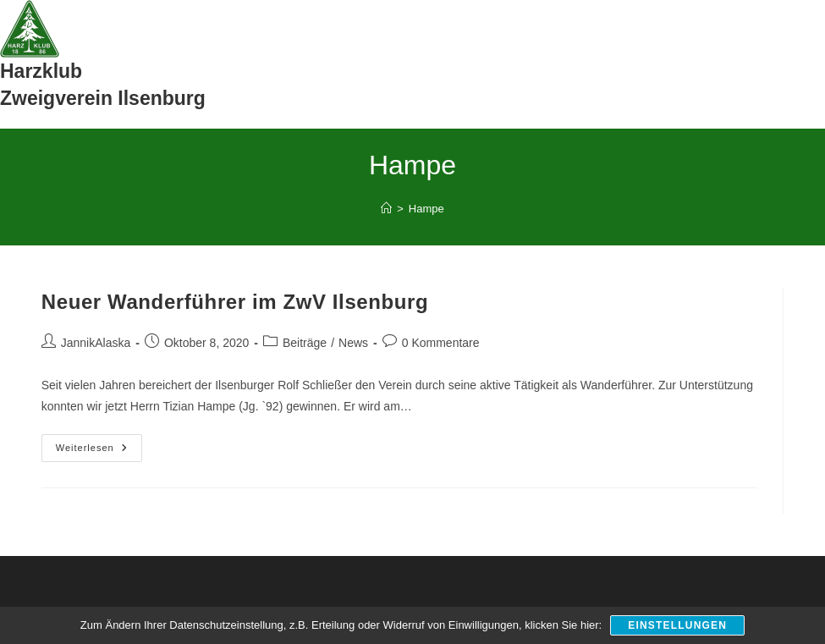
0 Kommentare (441, 343)
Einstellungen (677, 625)
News (353, 343)
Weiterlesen (99, 452)
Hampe (426, 209)
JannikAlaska (96, 343)
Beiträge (305, 343)
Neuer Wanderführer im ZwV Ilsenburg (235, 302)
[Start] (386, 209)
